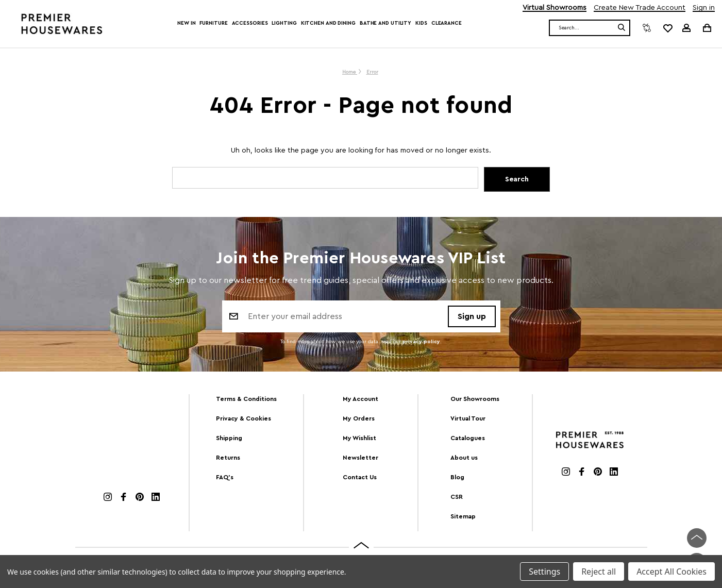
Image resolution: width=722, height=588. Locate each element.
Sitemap (463, 516)
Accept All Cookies (671, 572)
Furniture (213, 23)
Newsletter (360, 458)
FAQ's (225, 477)
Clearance (447, 23)
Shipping (229, 438)
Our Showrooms (475, 399)
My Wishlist (359, 438)
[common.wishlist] (667, 28)
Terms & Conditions (246, 399)
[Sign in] (686, 28)
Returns (228, 458)
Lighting (284, 23)
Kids (421, 23)
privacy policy (421, 342)
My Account (360, 399)
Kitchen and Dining (328, 23)
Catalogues (468, 438)
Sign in (704, 8)
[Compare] (647, 28)
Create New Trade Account (640, 8)
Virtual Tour (468, 418)
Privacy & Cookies (244, 418)
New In (186, 23)
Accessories (250, 23)
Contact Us (360, 477)
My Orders (359, 418)
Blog (457, 477)
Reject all (599, 572)
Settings (544, 572)
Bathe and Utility (385, 23)
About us (464, 458)
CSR (457, 497)
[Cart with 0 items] (706, 28)
